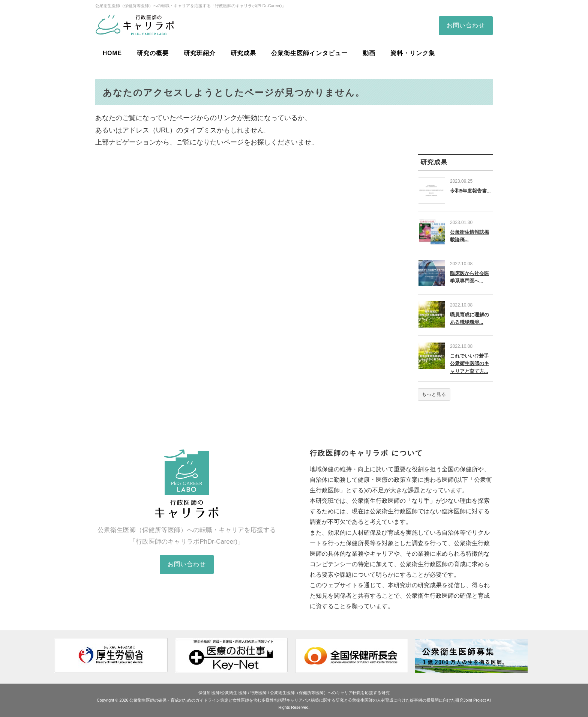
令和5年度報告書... (470, 191)
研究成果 (243, 53)
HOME (112, 53)
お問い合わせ (466, 25)
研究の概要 (153, 53)
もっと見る (434, 394)
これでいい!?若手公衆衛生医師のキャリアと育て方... (469, 364)
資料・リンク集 (413, 53)
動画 (369, 53)
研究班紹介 (200, 53)
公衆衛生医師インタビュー (309, 53)
